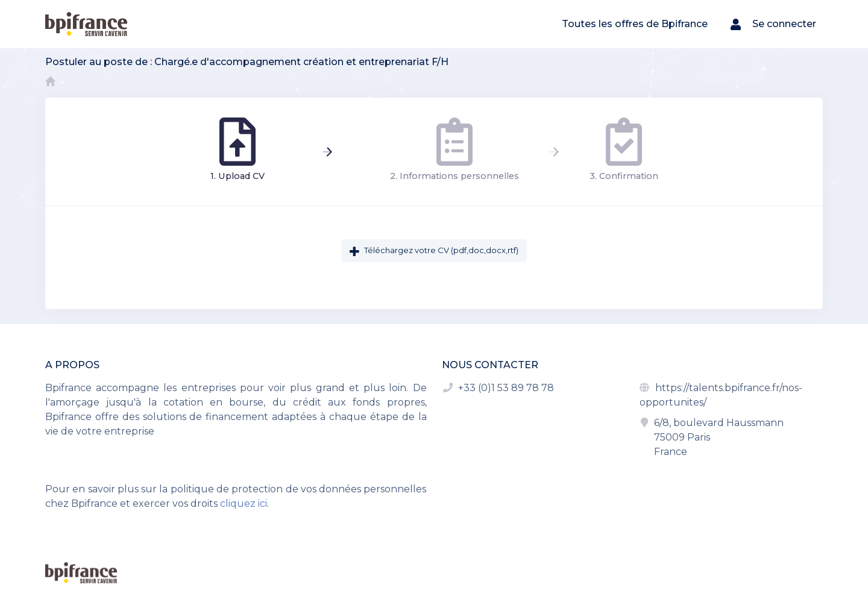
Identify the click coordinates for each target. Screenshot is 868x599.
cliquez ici (244, 503)
